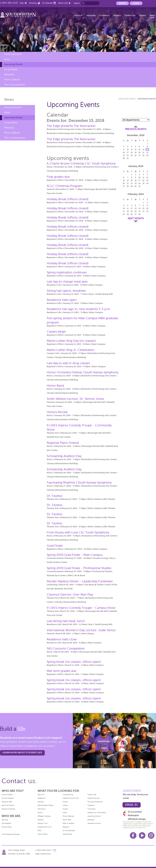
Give (136, 3)
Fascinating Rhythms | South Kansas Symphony (79, 482)
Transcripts (91, 809)
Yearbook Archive (94, 823)
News (152, 15)
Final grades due (58, 177)
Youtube (142, 835)
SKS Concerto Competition (66, 648)
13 (139, 149)
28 (143, 155)
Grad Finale (55, 546)
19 (136, 152)
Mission (65, 809)
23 (124, 155)
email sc (131, 805)
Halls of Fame (43, 834)
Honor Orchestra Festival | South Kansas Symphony (82, 372)
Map (22, 3)
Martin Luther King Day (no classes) (71, 341)
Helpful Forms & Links (71, 798)
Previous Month (136, 129)
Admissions (42, 809)
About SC (79, 15)
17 (128, 152)
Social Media (11, 69)
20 (139, 152)
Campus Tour (43, 823)
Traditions (91, 805)
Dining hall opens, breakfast (66, 291)
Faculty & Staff (7, 802)
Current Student (8, 798)
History (65, 802)
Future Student (7, 794)
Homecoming (68, 794)
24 (128, 155)
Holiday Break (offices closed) (68, 199)
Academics (105, 15)
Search (77, 3)
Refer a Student (69, 823)
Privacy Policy (7, 827)
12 (135, 149)
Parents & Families (8, 809)
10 (128, 149)
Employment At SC (45, 827)
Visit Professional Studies (11, 834)
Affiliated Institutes (44, 816)
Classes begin (56, 332)
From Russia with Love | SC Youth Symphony (78, 532)
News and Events (13, 54)
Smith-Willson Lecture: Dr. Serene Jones (75, 399)
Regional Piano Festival (63, 443)
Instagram (151, 835)
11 (132, 149)
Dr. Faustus (54, 496)
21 (143, 152)
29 (147, 155)
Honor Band (55, 386)
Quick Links (63, 3)
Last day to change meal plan (67, 282)
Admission (91, 15)
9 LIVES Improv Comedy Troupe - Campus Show (81, 608)
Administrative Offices (45, 805)
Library (65, 805)
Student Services (94, 798)
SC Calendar (48, 3)
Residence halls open (62, 300)
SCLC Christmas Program (65, 186)
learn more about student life (22, 752)
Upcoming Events (13, 64)
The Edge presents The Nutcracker (71, 126)
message (55, 850)
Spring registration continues (67, 272)
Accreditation (6, 823)
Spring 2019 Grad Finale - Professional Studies (79, 568)
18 (132, 152)
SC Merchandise (69, 830)
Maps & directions (43, 854)
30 (124, 158)
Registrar (66, 827)
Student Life (130, 15)
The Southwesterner (15, 85)
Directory (33, 3)
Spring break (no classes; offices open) (74, 662)
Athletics (117, 15)
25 (132, 155)
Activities (41, 802)
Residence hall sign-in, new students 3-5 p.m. (79, 309)
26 (135, 155)
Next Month (136, 218)
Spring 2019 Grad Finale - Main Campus (75, 555)
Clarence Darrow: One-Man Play (70, 595)
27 (140, 155)
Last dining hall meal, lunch (66, 621)
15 (147, 149)
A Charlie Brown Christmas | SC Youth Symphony (81, 163)
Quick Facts (67, 820)
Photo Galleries (12, 80)
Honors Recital (57, 412)
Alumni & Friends (8, 805)
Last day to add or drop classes (68, 363)
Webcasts (9, 74)
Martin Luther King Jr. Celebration (70, 350)
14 (143, 149)
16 (124, 152)
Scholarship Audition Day (64, 456)
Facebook (133, 835)
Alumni (143, 15)
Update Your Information (97, 812)
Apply (123, 3)
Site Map (5, 820)
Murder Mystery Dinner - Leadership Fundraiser (80, 581)
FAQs (39, 830)
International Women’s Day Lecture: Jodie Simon (81, 630)
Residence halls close (62, 639)
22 (147, 152)
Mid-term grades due (62, 671)
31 (128, 158)
